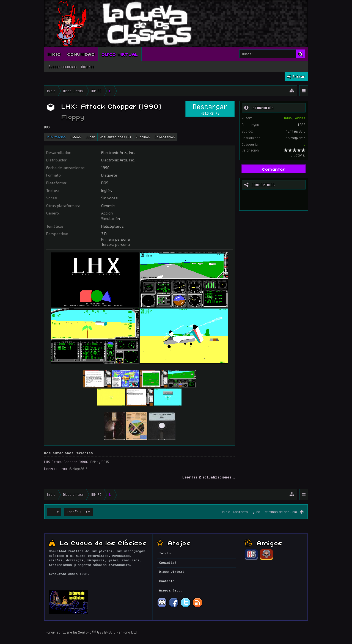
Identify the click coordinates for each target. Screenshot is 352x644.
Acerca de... (171, 591)
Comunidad (81, 54)
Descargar (210, 109)
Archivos (143, 137)
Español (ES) (77, 512)
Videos (76, 137)
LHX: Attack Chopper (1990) (66, 462)
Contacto (240, 512)
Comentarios (165, 137)
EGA (53, 512)
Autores (88, 67)
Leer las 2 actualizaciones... (209, 477)
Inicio (54, 54)
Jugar (90, 137)
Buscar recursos (63, 67)
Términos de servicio (280, 512)
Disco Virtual (120, 54)
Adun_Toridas (295, 118)
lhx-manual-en (55, 469)
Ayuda (255, 512)
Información (56, 137)
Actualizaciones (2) (115, 137)
